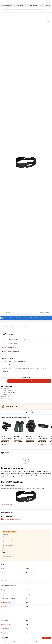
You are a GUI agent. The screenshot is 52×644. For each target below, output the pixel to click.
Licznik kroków (5, 629)
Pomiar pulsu (5, 616)
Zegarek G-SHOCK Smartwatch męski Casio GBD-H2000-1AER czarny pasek (31, 439)
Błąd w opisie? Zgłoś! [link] (7, 505)
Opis (7, 412)
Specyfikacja (29, 412)
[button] (26, 162)
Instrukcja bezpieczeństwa (10, 519)
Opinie (39, 412)
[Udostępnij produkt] (48, 22)
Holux (27, 568)
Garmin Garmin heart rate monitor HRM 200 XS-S (6, 439)
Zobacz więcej (7, 371)
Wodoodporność (6, 602)
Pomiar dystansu (6, 624)
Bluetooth (4, 607)
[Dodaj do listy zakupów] (48, 19)
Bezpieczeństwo (17, 412)
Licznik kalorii (5, 620)
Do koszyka (29, 381)
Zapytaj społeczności (20, 331)
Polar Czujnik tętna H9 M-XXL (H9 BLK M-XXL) (43, 439)
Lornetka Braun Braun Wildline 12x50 (19, 439)
